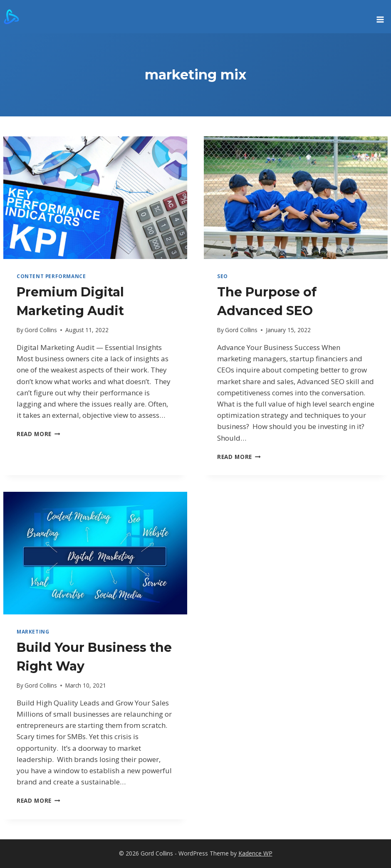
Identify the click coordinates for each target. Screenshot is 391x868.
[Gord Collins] (11, 17)
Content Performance (51, 276)
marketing (33, 631)
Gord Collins (41, 330)
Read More (38, 434)
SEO (223, 276)
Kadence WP (255, 853)
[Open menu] (380, 17)
